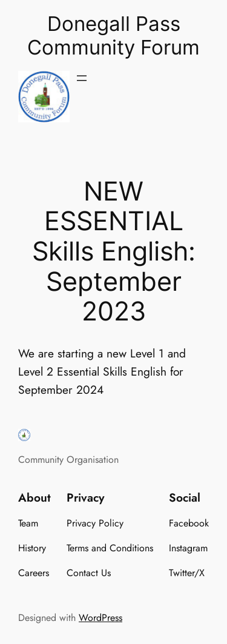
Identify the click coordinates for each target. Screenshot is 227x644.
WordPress (100, 618)
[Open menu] (82, 78)
